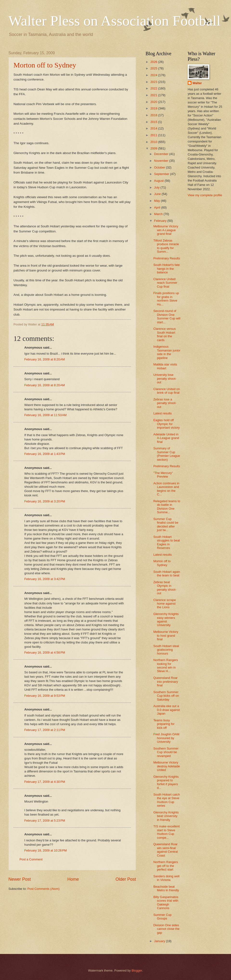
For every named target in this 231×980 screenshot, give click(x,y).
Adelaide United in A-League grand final (166, 438)
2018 (154, 115)
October (160, 167)
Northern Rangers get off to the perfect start (166, 866)
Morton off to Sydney (45, 65)
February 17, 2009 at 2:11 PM (45, 730)
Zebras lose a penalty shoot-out (165, 403)
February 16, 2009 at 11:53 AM (45, 415)
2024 (154, 75)
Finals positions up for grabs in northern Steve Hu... (166, 299)
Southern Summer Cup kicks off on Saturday (166, 696)
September (162, 174)
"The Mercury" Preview (163, 475)
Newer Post (20, 879)
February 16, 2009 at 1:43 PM (45, 454)
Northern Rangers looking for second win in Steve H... (166, 666)
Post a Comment (31, 859)
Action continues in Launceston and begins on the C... (166, 489)
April (157, 207)
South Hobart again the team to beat (167, 574)
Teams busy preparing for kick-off (164, 724)
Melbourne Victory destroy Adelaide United (167, 766)
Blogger (137, 970)
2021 (154, 95)
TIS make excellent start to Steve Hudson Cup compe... (166, 832)
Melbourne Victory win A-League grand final (166, 230)
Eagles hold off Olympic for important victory (166, 424)
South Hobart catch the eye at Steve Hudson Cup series (167, 800)
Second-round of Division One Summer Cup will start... (167, 316)
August (159, 181)
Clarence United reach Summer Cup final (165, 283)
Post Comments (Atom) (44, 889)
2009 (154, 148)
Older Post (126, 879)
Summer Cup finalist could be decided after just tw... (166, 524)
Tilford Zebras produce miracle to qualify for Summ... (166, 246)
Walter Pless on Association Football (115, 21)
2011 (154, 135)
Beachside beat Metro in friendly (166, 888)
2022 (154, 88)
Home (73, 879)
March (159, 214)
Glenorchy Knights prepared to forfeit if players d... (166, 782)
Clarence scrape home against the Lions (165, 604)
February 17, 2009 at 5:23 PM (45, 821)
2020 (154, 102)
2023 (154, 82)
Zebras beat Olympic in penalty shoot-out (165, 588)
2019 (154, 108)
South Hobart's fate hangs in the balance (167, 269)
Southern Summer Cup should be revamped (166, 752)
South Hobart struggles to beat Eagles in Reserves (167, 542)
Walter (197, 83)
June (158, 194)
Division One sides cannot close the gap (166, 929)
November (162, 161)
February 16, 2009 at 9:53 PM (45, 696)
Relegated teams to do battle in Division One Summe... (167, 507)
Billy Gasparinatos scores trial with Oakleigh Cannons (166, 902)
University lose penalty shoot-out (165, 378)
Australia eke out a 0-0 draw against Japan (167, 710)
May (157, 201)
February (161, 221)
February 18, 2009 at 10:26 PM (45, 850)
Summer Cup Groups (162, 917)
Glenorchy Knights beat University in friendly (166, 816)
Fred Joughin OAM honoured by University (166, 738)
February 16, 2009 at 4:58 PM (45, 652)
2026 (154, 62)
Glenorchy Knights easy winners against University (166, 619)
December (162, 154)
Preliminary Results (167, 258)
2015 (154, 122)
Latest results (163, 413)
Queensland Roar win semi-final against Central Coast (166, 850)
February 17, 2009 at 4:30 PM (45, 782)
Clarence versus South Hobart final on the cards (164, 334)
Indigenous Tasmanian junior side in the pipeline (167, 352)
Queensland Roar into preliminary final (166, 682)
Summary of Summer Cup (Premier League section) (167, 454)
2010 (154, 142)
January (160, 941)
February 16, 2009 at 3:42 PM (45, 579)
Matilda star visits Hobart (165, 366)
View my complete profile (205, 195)
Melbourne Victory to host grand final (166, 635)
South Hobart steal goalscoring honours (166, 650)
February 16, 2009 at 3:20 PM (45, 501)
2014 (154, 128)
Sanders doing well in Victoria (166, 878)
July (157, 187)
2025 (154, 68)
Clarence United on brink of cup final (167, 391)
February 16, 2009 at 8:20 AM (45, 359)
